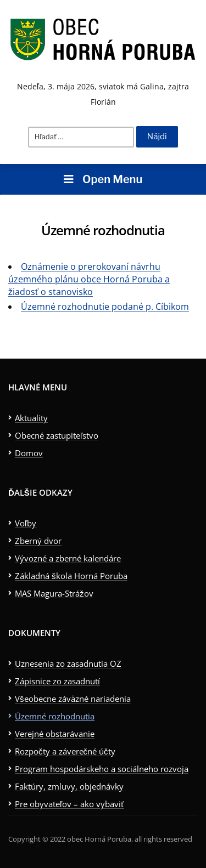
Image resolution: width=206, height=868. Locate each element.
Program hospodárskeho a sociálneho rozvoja (102, 769)
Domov (29, 453)
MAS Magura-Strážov (54, 593)
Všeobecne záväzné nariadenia (73, 699)
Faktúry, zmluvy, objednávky (69, 786)
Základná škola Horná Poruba (71, 576)
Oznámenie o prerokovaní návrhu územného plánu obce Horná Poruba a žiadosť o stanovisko (89, 279)
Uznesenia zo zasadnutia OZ (68, 663)
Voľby (26, 523)
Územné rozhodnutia (55, 716)
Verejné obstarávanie (55, 734)
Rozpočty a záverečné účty (65, 751)
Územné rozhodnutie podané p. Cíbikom (105, 307)
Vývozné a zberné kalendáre (68, 558)
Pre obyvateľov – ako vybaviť (69, 804)
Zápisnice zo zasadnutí (57, 681)
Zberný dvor (38, 541)
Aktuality (31, 418)
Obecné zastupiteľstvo (57, 435)
